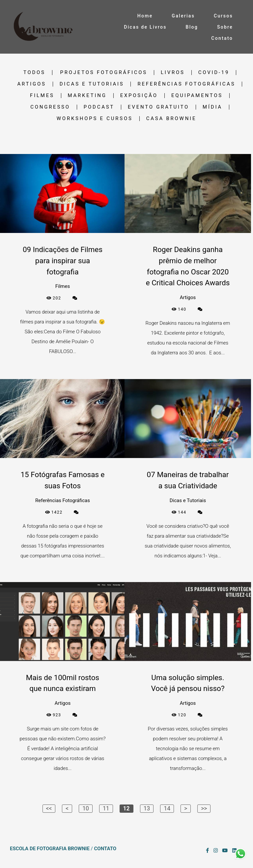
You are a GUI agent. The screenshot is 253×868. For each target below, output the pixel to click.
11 (106, 808)
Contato (222, 38)
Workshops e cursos (95, 119)
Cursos (223, 16)
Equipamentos (197, 96)
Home (145, 16)
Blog (192, 27)
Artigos (32, 84)
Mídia (212, 107)
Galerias (183, 16)
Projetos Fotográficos (104, 73)
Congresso (50, 107)
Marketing (87, 96)
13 (147, 808)
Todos (34, 73)
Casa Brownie (171, 119)
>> (204, 808)
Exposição (139, 96)
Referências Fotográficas (186, 84)
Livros (173, 73)
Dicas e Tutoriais (92, 84)
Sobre (225, 27)
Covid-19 (214, 73)
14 (167, 808)
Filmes (42, 96)
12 (126, 808)
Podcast (99, 107)
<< (49, 808)
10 (86, 808)
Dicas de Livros (145, 27)
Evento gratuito (158, 107)
